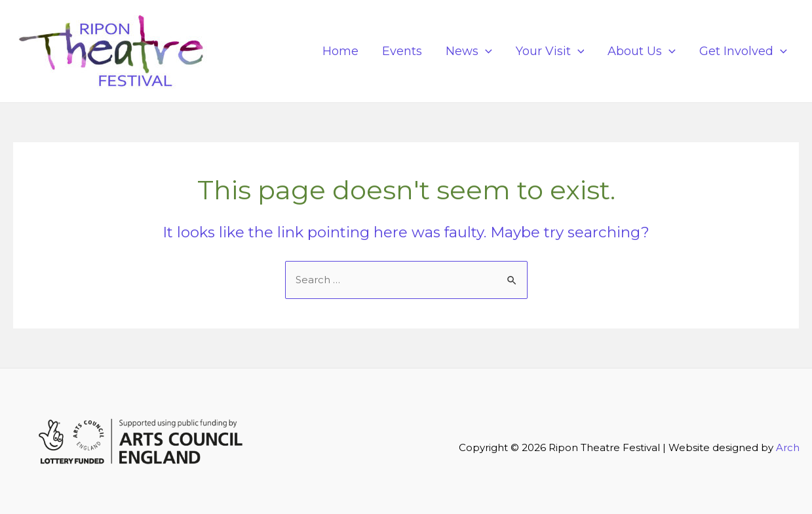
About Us (642, 51)
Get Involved (743, 51)
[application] (485, 51)
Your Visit (550, 51)
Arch (788, 447)
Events (402, 51)
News (469, 51)
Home (340, 51)
